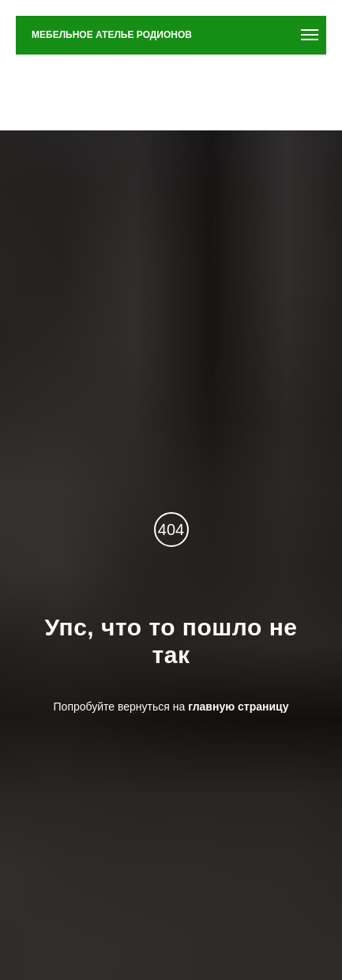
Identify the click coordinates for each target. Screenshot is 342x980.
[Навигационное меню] (310, 35)
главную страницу (238, 707)
